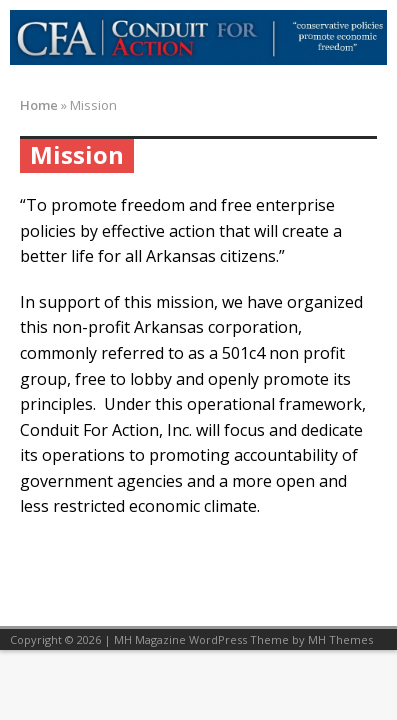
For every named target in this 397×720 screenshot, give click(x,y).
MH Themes (340, 639)
